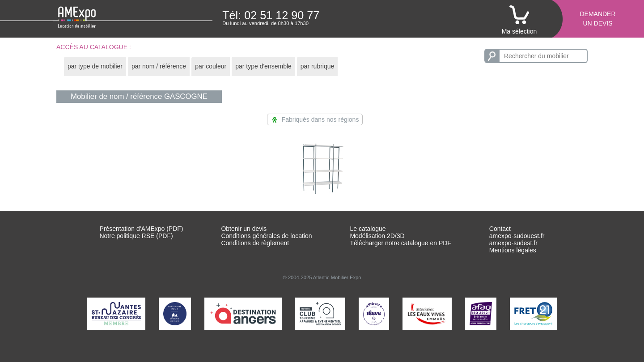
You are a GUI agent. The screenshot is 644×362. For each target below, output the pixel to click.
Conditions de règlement (255, 243)
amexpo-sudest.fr (513, 243)
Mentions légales (513, 250)
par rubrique (318, 66)
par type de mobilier (95, 66)
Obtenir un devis (244, 229)
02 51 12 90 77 (282, 15)
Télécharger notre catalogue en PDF (400, 243)
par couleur (211, 66)
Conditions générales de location (266, 236)
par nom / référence (159, 66)
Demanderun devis (597, 19)
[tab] (95, 66)
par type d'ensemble (263, 66)
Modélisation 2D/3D (377, 236)
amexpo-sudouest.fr (517, 236)
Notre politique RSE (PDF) (136, 236)
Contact (500, 229)
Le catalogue (368, 229)
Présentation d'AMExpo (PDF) (141, 229)
